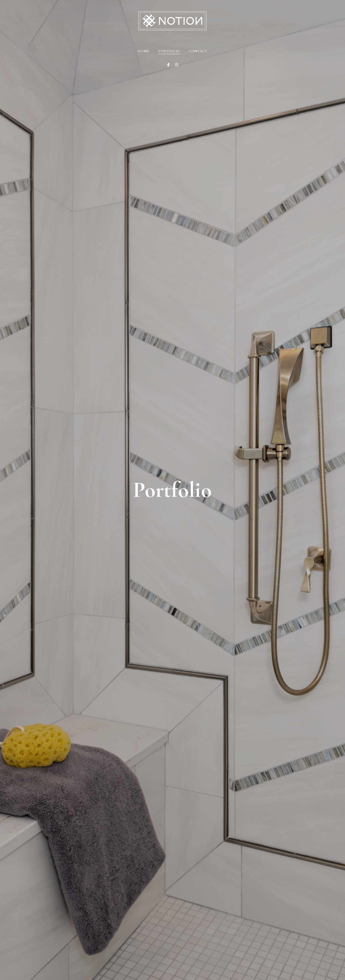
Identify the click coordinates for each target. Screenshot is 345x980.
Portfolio (169, 51)
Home (144, 51)
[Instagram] (177, 65)
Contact (198, 51)
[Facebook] (168, 65)
